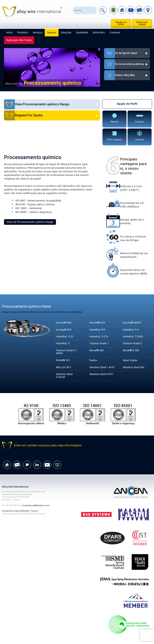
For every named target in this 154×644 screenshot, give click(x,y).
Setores (52, 32)
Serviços (38, 32)
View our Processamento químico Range (30, 222)
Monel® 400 (97, 351)
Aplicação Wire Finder (19, 40)
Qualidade (82, 32)
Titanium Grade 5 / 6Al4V (66, 352)
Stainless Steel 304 (133, 367)
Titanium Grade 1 (99, 344)
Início (10, 32)
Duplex (93, 360)
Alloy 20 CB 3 (63, 367)
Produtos (23, 32)
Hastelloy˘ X (63, 344)
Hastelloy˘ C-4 (131, 330)
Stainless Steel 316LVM (64, 376)
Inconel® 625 (97, 323)
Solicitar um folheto (121, 23)
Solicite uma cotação (142, 23)
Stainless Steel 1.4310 (102, 367)
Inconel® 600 (64, 323)
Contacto (115, 32)
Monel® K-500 (131, 351)
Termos (35, 511)
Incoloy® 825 (64, 330)
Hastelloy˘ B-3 (97, 330)
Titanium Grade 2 (132, 344)
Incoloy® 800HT (132, 323)
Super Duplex (130, 360)
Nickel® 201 (63, 360)
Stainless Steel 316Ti (101, 374)
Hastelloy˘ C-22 (65, 337)
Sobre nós (99, 32)
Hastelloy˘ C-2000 (133, 337)
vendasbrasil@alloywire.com (36, 505)
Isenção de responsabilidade (16, 511)
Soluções (66, 32)
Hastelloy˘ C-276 (99, 337)
